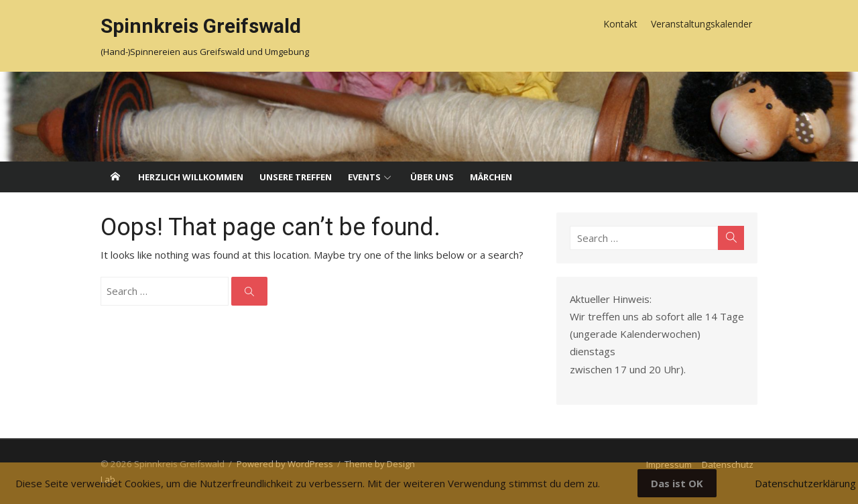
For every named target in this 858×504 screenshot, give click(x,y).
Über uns (432, 177)
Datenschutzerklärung (805, 483)
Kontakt (620, 24)
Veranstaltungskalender (701, 24)
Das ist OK (677, 483)
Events (364, 177)
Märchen (491, 177)
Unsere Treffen (296, 177)
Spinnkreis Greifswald (201, 26)
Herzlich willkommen (191, 177)
